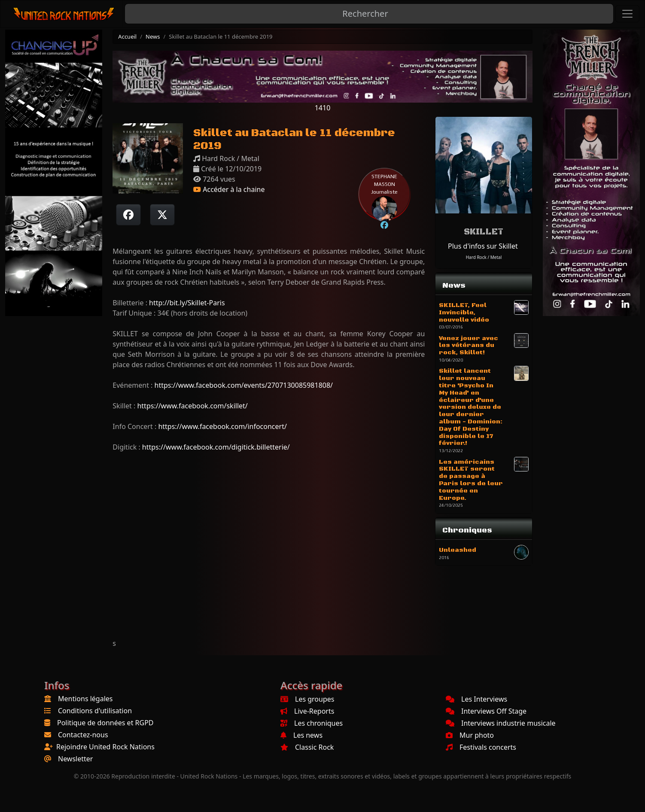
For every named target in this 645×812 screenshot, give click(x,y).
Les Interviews (476, 699)
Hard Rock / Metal (484, 257)
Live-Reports (307, 711)
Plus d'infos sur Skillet (483, 246)
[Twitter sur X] (162, 215)
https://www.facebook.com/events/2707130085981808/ (244, 385)
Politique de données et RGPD (105, 723)
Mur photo (470, 735)
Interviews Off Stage (486, 711)
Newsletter (75, 759)
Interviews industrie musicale (501, 723)
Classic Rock (307, 747)
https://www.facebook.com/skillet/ (192, 406)
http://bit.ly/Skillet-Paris (187, 303)
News (153, 36)
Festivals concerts (481, 747)
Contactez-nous (83, 735)
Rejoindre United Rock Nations (105, 747)
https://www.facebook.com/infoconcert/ (222, 426)
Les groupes (307, 699)
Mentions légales (85, 699)
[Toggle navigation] (627, 14)
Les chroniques (312, 723)
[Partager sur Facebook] (128, 215)
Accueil (127, 36)
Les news (301, 735)
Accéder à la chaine (229, 189)
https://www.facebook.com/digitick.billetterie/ (216, 447)
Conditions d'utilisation (95, 711)
